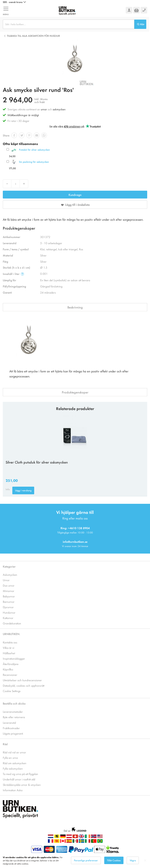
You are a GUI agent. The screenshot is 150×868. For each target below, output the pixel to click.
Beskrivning (75, 307)
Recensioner (10, 675)
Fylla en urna (10, 758)
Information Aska (13, 790)
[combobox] (69, 24)
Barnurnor (9, 602)
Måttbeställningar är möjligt (23, 115)
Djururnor (8, 607)
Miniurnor (8, 591)
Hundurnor (9, 612)
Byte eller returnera (14, 717)
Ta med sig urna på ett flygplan (20, 774)
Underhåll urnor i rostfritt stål (19, 779)
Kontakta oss (10, 642)
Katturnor (8, 618)
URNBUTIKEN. (11, 634)
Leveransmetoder (13, 712)
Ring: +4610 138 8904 (75, 528)
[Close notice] (145, 860)
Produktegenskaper (75, 392)
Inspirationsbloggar (14, 658)
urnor (44, 109)
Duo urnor (9, 585)
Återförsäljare (11, 664)
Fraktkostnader (11, 728)
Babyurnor (9, 596)
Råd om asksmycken (15, 763)
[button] (14, 2)
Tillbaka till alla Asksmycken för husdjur (33, 36)
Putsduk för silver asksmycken (34, 150)
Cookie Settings (12, 691)
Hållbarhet (9, 653)
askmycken (59, 109)
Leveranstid (9, 723)
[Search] (140, 24)
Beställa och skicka (14, 703)
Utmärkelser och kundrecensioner (22, 680)
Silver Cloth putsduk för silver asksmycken (37, 462)
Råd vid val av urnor (14, 752)
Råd (5, 744)
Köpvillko (8, 669)
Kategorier (9, 566)
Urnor (6, 580)
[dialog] (75, 860)
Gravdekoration (12, 623)
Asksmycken (10, 575)
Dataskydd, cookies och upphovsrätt (24, 685)
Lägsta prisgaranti (13, 733)
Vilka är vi (8, 648)
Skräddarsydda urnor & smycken (22, 785)
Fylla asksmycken (13, 768)
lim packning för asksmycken (34, 162)
